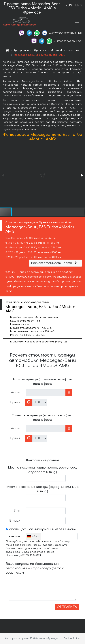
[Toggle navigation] (77, 23)
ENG (78, 5)
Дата (15, 392)
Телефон (14, 536)
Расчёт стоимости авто (54, 263)
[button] (82, 175)
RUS (69, 5)
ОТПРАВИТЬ (67, 607)
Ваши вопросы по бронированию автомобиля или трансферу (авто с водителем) (35, 568)
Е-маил (15, 521)
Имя (17, 511)
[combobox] (33, 536)
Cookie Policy (71, 639)
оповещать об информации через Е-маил (41, 529)
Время (15, 402)
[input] (46, 392)
